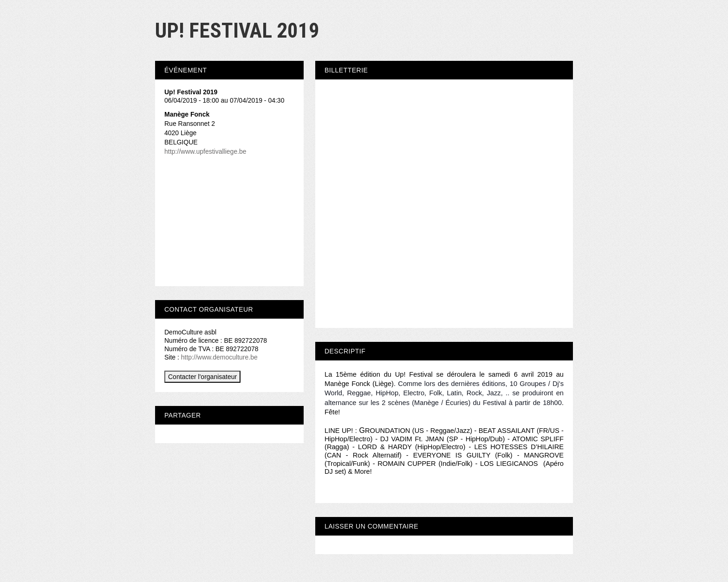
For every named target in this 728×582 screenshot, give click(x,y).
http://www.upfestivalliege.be (205, 151)
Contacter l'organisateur (202, 377)
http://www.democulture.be (219, 357)
